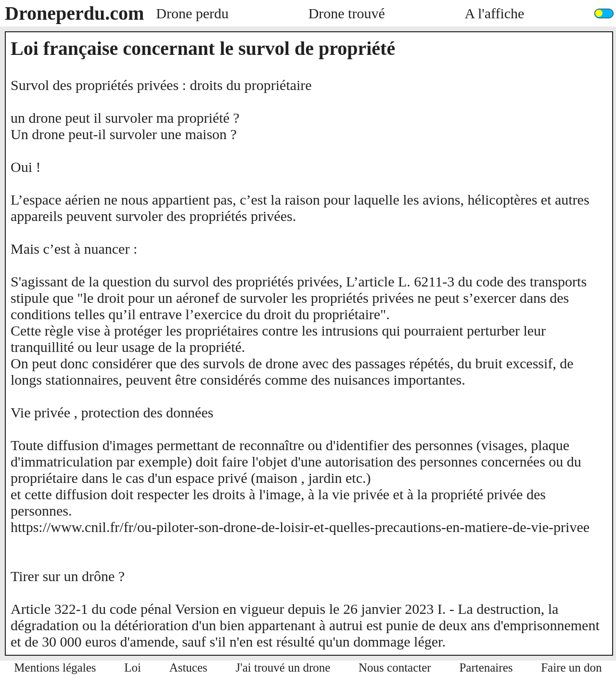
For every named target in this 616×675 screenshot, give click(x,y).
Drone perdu (192, 13)
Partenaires (486, 668)
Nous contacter (395, 668)
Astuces (188, 668)
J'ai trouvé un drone (283, 668)
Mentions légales (55, 668)
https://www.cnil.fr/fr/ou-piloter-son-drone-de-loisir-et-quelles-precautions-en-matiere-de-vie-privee (300, 527)
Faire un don (571, 668)
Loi (133, 668)
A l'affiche (494, 13)
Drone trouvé (347, 13)
